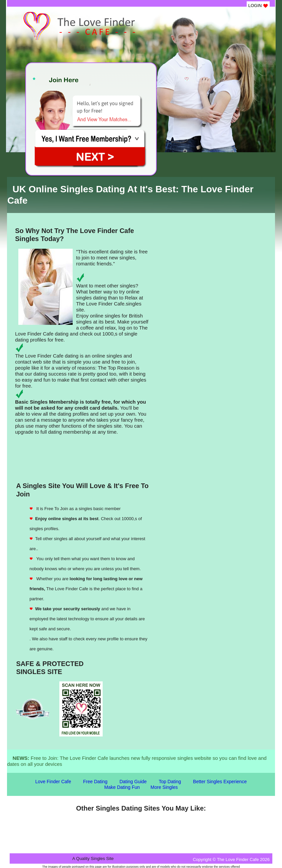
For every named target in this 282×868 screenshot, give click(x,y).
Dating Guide (133, 782)
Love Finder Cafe (53, 782)
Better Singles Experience (220, 782)
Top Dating (170, 782)
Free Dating (95, 782)
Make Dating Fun (122, 787)
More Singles (164, 787)
